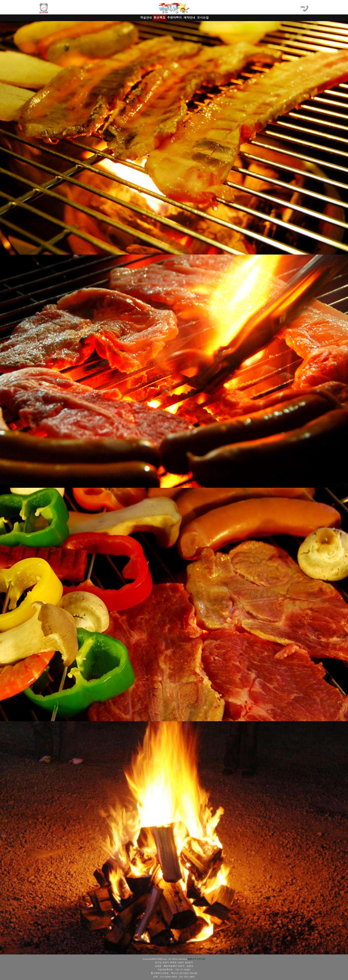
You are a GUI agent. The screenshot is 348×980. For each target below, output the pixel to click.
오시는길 (203, 17)
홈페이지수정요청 (196, 959)
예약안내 (189, 17)
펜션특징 (159, 17)
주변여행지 (174, 17)
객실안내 (146, 17)
